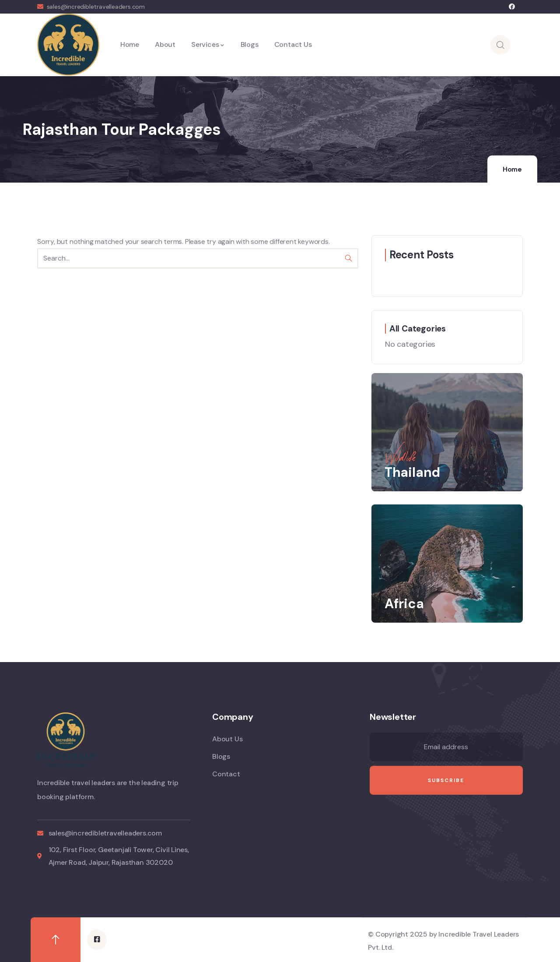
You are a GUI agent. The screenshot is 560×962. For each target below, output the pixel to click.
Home (512, 169)
